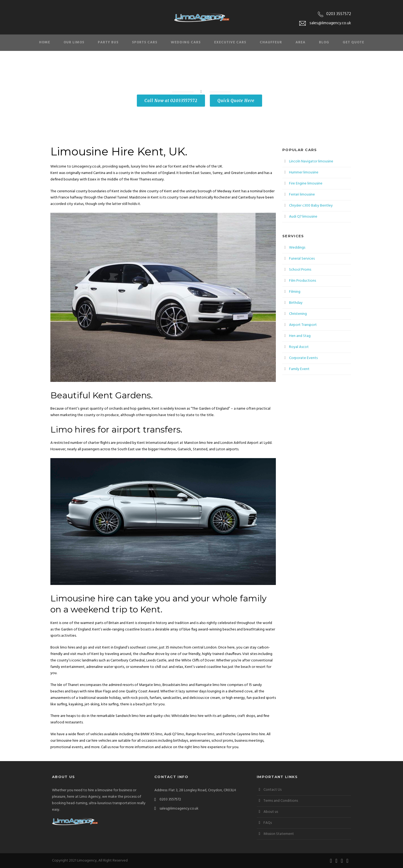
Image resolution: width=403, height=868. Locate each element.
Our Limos (74, 42)
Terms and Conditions (281, 801)
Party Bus (108, 42)
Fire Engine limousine (306, 184)
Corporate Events (303, 358)
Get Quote (353, 42)
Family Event (299, 369)
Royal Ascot (299, 347)
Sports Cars (145, 42)
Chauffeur (271, 42)
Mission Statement (279, 834)
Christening (298, 314)
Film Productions (303, 281)
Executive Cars (230, 42)
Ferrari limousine (302, 195)
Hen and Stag (300, 336)
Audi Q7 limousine (303, 217)
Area (300, 42)
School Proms (300, 270)
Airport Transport (303, 325)
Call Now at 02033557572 (171, 101)
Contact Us (272, 790)
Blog (324, 42)
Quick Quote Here (236, 101)
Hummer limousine (304, 172)
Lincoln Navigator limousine (311, 161)
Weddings (297, 248)
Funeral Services (302, 259)
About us (271, 812)
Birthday (296, 303)
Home (45, 42)
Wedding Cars (186, 42)
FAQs (268, 823)
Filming (295, 292)
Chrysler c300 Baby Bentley (311, 206)
